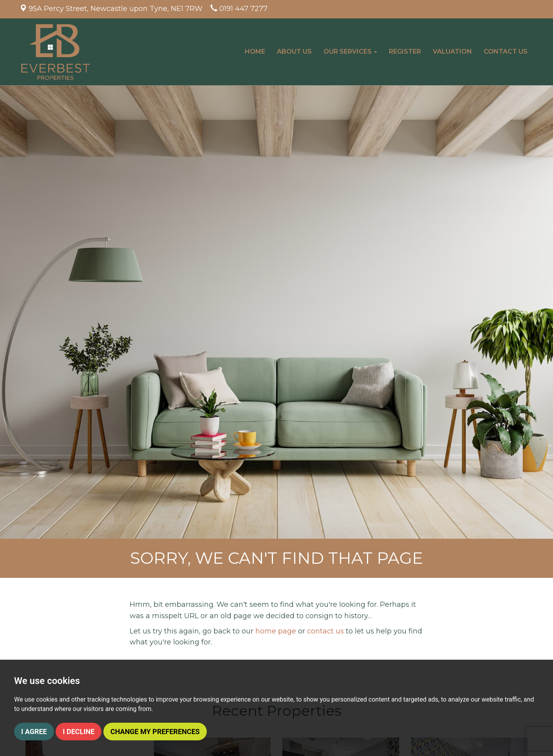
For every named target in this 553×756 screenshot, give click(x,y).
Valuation (452, 51)
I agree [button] (34, 732)
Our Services (350, 51)
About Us (294, 51)
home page (276, 631)
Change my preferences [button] (155, 732)
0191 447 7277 (243, 9)
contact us (325, 631)
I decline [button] (79, 732)
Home (255, 51)
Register (405, 51)
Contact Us (506, 51)
